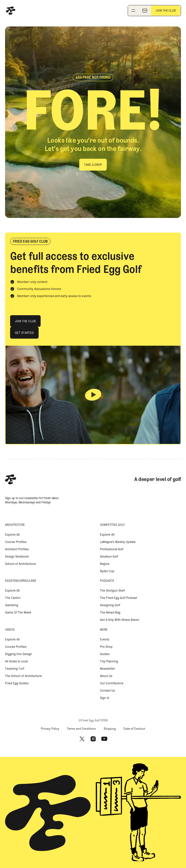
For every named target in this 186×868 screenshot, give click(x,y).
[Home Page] (11, 11)
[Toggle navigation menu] (133, 11)
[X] (82, 739)
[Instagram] (93, 739)
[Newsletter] (145, 11)
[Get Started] (24, 333)
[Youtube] (104, 739)
